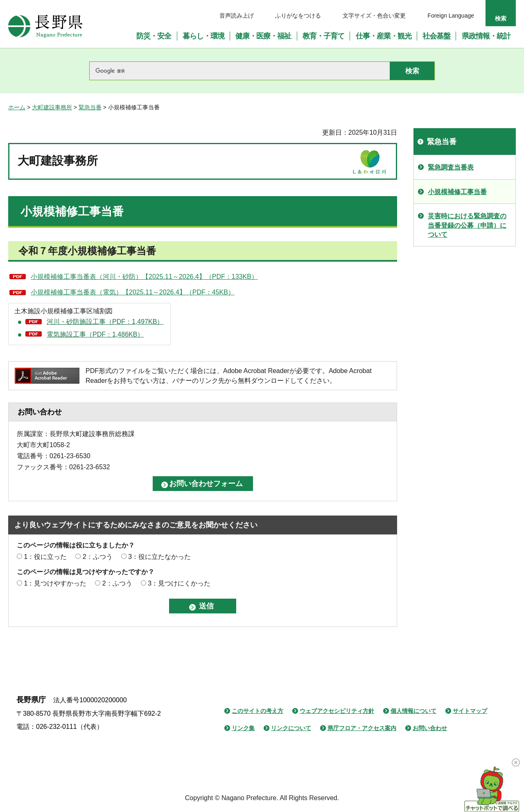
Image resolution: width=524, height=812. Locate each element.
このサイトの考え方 (257, 711)
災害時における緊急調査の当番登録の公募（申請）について (467, 225)
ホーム (17, 107)
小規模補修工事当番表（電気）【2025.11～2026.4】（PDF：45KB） (133, 292)
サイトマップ (470, 711)
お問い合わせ (430, 728)
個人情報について (413, 711)
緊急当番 (90, 107)
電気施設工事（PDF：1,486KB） (95, 334)
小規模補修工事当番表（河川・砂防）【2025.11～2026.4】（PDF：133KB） (144, 277)
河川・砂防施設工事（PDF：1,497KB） (105, 322)
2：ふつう (98, 557)
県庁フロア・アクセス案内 (362, 728)
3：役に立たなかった (159, 557)
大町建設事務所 (52, 107)
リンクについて (291, 728)
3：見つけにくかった (179, 583)
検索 (501, 18)
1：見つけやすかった (55, 583)
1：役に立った (45, 557)
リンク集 (243, 728)
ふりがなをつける (298, 16)
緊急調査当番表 (451, 167)
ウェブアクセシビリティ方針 (337, 711)
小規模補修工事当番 (457, 192)
